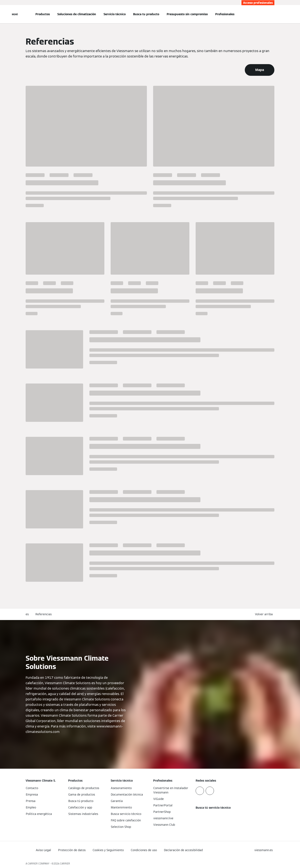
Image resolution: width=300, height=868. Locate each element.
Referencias (44, 614)
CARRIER (65, 864)
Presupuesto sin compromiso (187, 14)
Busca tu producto (146, 14)
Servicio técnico (115, 14)
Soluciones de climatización (77, 14)
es (27, 614)
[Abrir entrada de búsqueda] (272, 14)
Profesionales (225, 14)
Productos (43, 14)
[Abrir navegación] (15, 14)
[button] (265, 614)
